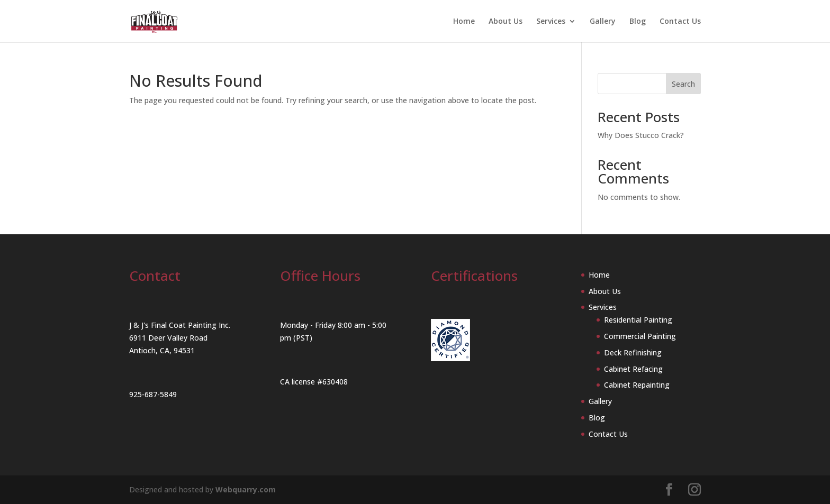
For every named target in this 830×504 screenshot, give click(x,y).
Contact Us (680, 22)
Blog (638, 22)
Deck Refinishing (633, 352)
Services (551, 22)
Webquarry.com (246, 489)
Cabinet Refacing (633, 369)
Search (683, 84)
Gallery (603, 22)
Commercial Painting (640, 336)
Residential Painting (638, 320)
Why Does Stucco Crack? (641, 135)
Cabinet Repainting (637, 385)
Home (464, 22)
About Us (506, 22)
